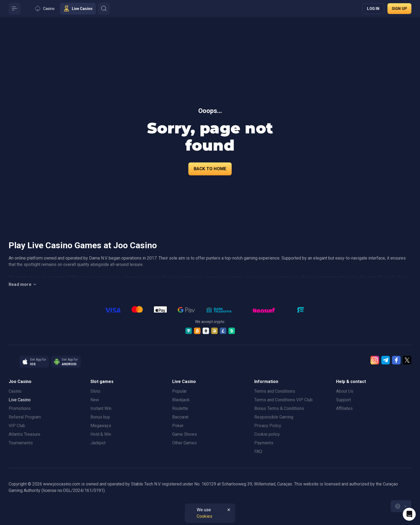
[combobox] (401, 506)
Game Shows (185, 434)
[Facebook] (396, 360)
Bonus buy (100, 417)
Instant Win (101, 408)
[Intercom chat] (409, 514)
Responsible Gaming (274, 417)
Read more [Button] (23, 285)
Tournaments (21, 443)
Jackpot (98, 443)
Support (343, 400)
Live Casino (20, 400)
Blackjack (181, 400)
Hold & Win (101, 434)
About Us (345, 391)
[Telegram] (386, 360)
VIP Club (17, 426)
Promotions (20, 408)
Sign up (399, 9)
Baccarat (180, 417)
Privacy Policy (268, 426)
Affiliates (344, 408)
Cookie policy (267, 434)
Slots (95, 391)
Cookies (204, 516)
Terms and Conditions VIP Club (283, 400)
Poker (178, 426)
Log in (373, 9)
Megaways (101, 426)
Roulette (180, 408)
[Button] (15, 9)
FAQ (258, 451)
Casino (15, 391)
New (95, 400)
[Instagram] (375, 360)
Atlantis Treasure (24, 434)
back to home (210, 169)
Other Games (184, 443)
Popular (179, 391)
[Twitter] (407, 360)
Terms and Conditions (275, 391)
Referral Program (25, 417)
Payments (264, 443)
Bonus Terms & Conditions (279, 408)
